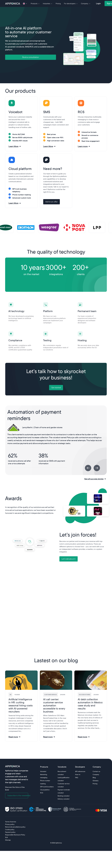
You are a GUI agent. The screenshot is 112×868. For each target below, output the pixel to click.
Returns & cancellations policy (15, 827)
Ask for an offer (52, 202)
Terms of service (11, 822)
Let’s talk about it (69, 559)
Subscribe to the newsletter (18, 795)
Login (98, 3)
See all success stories (94, 479)
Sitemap (8, 840)
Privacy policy (10, 824)
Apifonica (58, 843)
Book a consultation (31, 57)
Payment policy (10, 832)
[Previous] (88, 468)
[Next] (97, 468)
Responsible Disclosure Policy (15, 835)
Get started (56, 388)
